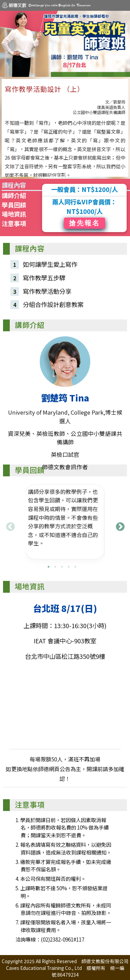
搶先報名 (85, 223)
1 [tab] (48, 567)
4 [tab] (69, 567)
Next (119, 525)
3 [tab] (62, 567)
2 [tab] (55, 567)
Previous (9, 525)
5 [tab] (75, 567)
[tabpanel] (65, 522)
